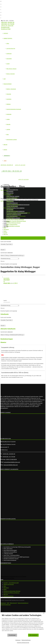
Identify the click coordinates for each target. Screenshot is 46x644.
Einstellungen (12, 635)
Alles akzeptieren (33, 635)
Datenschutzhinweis (26, 640)
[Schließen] (44, 613)
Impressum (18, 640)
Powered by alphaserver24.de (23, 643)
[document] (23, 624)
